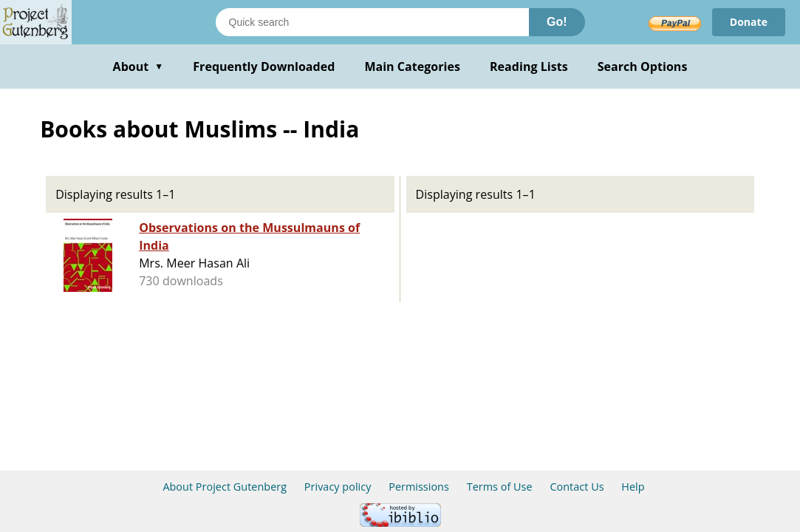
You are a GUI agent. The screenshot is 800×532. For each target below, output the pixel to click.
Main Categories (412, 66)
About (139, 66)
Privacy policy (338, 487)
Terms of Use (500, 487)
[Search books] (372, 22)
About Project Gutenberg (225, 487)
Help (633, 487)
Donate (749, 22)
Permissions (419, 487)
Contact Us (577, 487)
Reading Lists (529, 66)
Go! (557, 22)
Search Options (643, 66)
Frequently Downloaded (264, 66)
